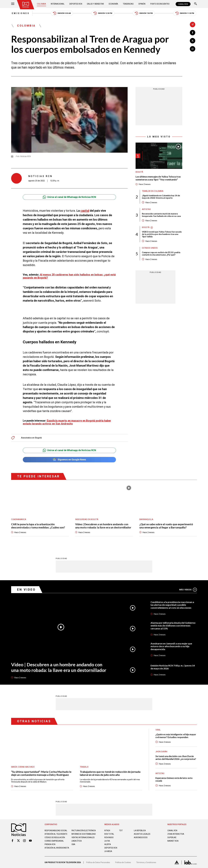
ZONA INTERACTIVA (176, 833)
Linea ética (77, 842)
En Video (26, 588)
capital (85, 211)
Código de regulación (55, 838)
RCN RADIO (109, 836)
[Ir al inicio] (26, 5)
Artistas (146, 210)
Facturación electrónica (84, 829)
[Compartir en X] (193, 41)
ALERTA (108, 843)
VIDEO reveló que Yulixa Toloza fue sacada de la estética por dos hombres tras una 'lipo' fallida (162, 235)
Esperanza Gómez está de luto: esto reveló (174, 778)
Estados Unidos (150, 248)
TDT (121, 829)
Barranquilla (146, 518)
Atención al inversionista (51, 850)
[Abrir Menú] (13, 4)
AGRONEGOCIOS (141, 836)
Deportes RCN (76, 4)
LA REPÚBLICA (140, 829)
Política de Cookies (123, 862)
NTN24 (107, 829)
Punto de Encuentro (160, 4)
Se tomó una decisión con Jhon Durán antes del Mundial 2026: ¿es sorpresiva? (176, 756)
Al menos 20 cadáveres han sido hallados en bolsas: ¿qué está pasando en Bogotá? (69, 276)
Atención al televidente (56, 833)
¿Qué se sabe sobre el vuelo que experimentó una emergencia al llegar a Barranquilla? (166, 525)
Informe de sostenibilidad (79, 834)
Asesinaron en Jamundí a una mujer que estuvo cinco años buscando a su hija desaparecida (171, 645)
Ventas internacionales (83, 838)
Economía (113, 4)
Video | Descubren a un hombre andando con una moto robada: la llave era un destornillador (103, 525)
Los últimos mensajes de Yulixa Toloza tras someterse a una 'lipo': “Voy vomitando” (158, 178)
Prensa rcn (50, 845)
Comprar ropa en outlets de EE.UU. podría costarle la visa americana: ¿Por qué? (161, 254)
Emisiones (20, 13)
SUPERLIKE (172, 836)
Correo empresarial (55, 842)
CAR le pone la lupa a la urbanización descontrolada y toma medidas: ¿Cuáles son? (38, 525)
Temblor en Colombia (153, 191)
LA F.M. (107, 840)
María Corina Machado (23, 766)
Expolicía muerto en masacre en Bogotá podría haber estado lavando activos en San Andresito (67, 421)
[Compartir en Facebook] (193, 33)
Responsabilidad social (56, 829)
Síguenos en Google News (69, 458)
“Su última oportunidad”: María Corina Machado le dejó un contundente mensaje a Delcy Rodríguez (41, 772)
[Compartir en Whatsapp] (193, 49)
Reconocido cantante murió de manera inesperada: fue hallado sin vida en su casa (161, 215)
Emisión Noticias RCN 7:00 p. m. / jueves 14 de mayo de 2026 (173, 666)
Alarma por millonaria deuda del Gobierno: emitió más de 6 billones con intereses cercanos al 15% (173, 624)
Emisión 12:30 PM (103, 13)
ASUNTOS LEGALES (142, 833)
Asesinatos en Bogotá (31, 436)
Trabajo (84, 766)
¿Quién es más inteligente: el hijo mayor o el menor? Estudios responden (176, 735)
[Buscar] (196, 4)
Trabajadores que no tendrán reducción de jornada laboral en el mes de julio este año (110, 772)
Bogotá (139, 172)
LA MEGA (108, 850)
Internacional (58, 4)
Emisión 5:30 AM (61, 13)
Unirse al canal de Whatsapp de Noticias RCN (69, 197)
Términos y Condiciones (146, 862)
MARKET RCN (173, 840)
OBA (73, 845)
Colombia (42, 4)
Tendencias (128, 4)
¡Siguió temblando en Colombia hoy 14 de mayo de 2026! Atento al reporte (161, 197)
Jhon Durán (161, 750)
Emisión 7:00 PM (144, 13)
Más (188, 588)
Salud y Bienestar (96, 4)
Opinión (142, 4)
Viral (158, 729)
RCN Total (109, 833)
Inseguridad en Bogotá (87, 518)
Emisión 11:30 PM (185, 13)
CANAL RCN (183, 4)
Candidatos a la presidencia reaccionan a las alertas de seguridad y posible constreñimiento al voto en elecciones (172, 604)
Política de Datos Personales (98, 862)
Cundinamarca (19, 518)
